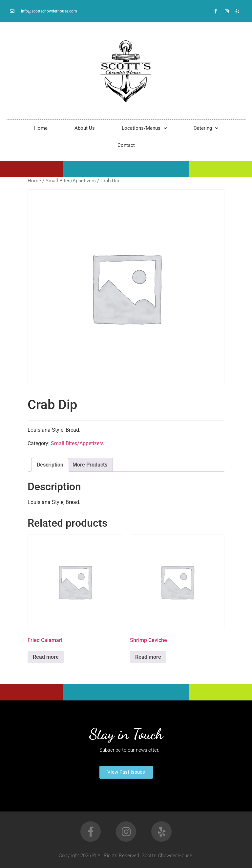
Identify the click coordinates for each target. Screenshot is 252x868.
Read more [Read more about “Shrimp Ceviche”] (148, 657)
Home (41, 128)
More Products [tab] (90, 465)
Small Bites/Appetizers (71, 181)
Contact (126, 145)
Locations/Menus (144, 128)
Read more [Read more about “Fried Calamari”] (46, 657)
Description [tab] (50, 465)
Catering (206, 128)
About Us (85, 128)
